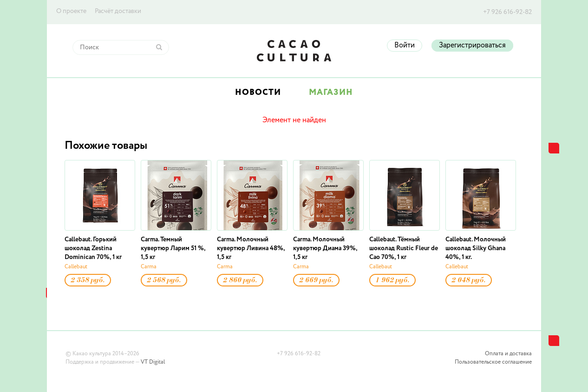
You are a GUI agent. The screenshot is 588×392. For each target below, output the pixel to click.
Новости (258, 93)
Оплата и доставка (508, 354)
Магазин (331, 93)
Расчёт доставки (118, 11)
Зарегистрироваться (472, 46)
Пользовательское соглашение (493, 362)
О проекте (71, 11)
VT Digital (153, 362)
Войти (405, 46)
